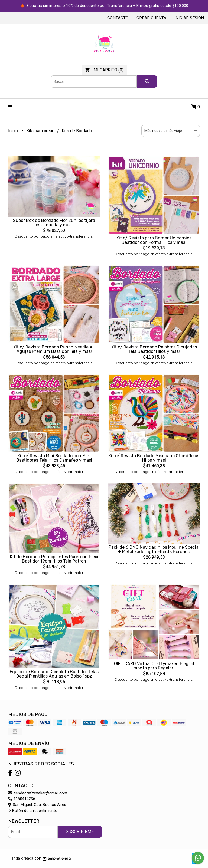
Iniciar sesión (189, 18)
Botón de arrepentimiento (33, 811)
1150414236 (22, 799)
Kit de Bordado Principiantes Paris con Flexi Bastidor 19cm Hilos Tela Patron (54, 559)
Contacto (118, 18)
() (104, 70)
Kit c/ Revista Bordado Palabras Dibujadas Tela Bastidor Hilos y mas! (154, 349)
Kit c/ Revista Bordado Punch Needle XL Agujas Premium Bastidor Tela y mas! (54, 349)
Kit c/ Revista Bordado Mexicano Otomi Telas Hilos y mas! (154, 458)
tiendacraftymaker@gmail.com (38, 793)
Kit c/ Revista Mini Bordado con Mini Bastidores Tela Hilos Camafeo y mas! (54, 458)
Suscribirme (80, 832)
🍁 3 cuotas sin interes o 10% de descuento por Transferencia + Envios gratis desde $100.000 (104, 6)
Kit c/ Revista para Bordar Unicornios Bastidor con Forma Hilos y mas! (154, 240)
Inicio (14, 131)
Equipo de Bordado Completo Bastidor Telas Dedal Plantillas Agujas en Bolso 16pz (54, 674)
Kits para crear (40, 131)
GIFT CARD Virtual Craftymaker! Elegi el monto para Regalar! (154, 666)
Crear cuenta (151, 18)
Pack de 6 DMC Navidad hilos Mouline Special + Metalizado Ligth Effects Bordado (154, 549)
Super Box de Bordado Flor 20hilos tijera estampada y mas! (54, 223)
